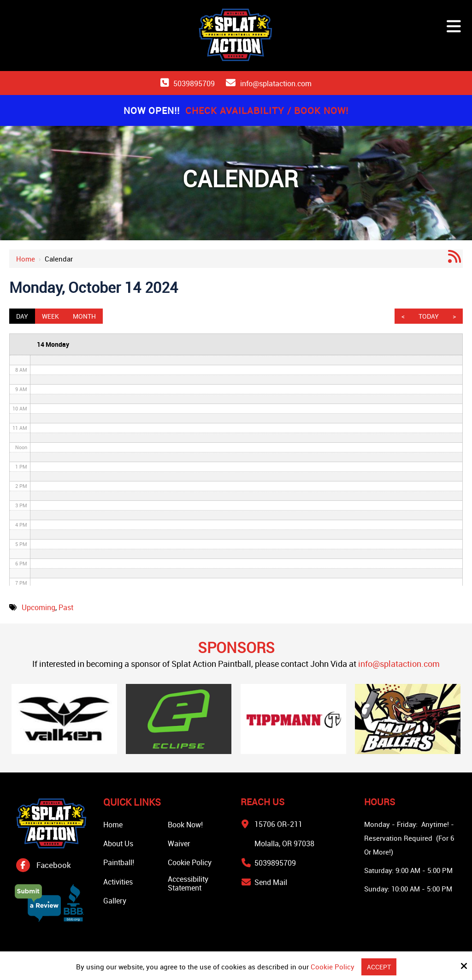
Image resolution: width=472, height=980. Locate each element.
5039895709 (194, 83)
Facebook (54, 865)
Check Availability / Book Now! (267, 110)
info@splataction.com (276, 83)
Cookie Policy (332, 967)
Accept (379, 967)
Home (26, 259)
